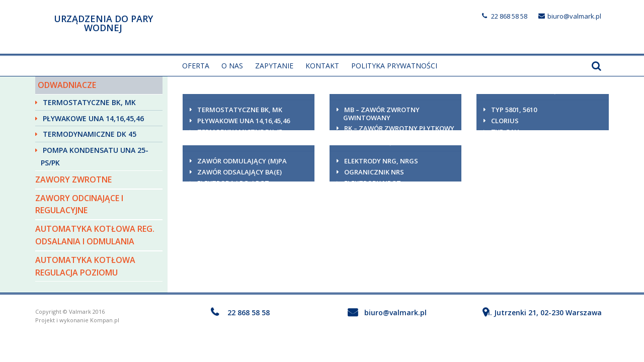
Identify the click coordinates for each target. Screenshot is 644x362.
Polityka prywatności (394, 66)
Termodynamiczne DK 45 (90, 134)
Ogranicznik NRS (374, 172)
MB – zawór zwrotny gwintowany (381, 114)
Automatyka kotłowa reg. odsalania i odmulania (95, 235)
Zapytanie (274, 66)
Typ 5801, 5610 (514, 110)
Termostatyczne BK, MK (89, 102)
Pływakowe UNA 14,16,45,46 (93, 118)
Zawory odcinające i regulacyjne (79, 204)
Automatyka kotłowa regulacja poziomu (85, 266)
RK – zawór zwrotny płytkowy (399, 128)
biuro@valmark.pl (574, 16)
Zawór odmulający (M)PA (242, 161)
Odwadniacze (67, 85)
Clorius (505, 121)
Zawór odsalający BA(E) (239, 172)
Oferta (196, 66)
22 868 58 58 (509, 16)
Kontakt (322, 66)
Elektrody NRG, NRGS (381, 161)
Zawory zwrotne (73, 179)
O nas (232, 66)
